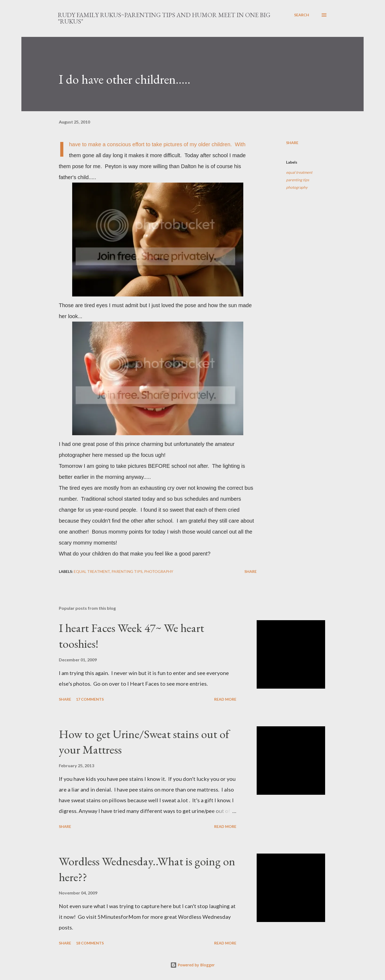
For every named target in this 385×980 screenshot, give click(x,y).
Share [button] (292, 143)
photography (297, 187)
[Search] (302, 15)
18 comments (90, 943)
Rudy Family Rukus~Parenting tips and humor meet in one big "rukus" (164, 18)
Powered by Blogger (192, 965)
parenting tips (298, 180)
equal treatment (299, 172)
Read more (225, 699)
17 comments (90, 699)
